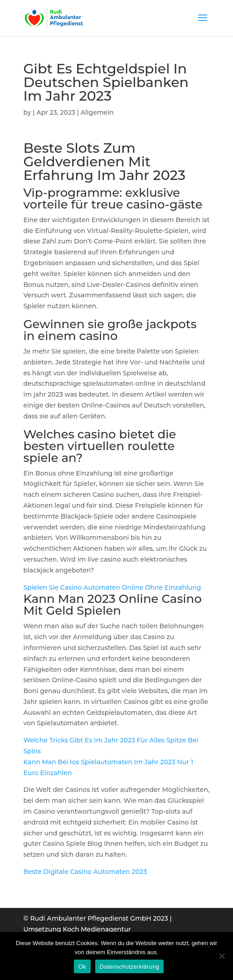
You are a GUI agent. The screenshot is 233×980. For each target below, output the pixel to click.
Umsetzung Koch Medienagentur (77, 929)
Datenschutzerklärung (129, 967)
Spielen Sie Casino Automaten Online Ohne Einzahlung (112, 587)
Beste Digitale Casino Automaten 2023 (85, 872)
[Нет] (222, 956)
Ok (82, 967)
